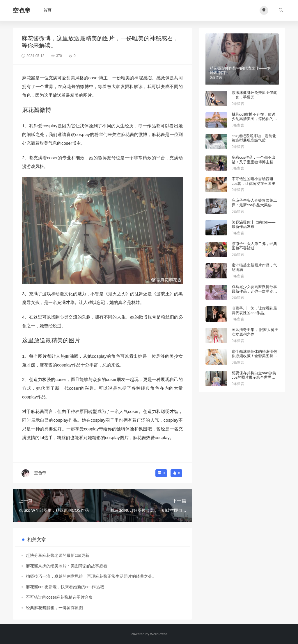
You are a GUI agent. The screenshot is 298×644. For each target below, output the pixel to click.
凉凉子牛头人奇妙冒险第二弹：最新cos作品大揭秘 (254, 203)
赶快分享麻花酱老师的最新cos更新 (58, 555)
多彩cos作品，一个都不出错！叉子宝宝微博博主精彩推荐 (254, 162)
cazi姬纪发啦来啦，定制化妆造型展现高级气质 (254, 138)
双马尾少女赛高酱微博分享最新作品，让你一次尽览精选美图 (254, 291)
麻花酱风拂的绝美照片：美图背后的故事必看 (67, 566)
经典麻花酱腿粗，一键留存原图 (54, 608)
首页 (47, 10)
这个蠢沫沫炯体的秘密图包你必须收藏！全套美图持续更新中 (254, 356)
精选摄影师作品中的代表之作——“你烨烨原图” (241, 70)
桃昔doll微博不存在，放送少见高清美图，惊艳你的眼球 (254, 119)
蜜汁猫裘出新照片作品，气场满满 (254, 268)
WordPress (159, 634)
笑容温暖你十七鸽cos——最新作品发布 (253, 224)
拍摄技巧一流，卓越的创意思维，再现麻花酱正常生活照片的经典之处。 (91, 576)
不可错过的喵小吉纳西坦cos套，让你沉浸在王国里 (253, 181)
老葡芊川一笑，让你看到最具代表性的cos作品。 (254, 311)
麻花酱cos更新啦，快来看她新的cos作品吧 (65, 587)
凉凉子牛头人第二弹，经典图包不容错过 (254, 246)
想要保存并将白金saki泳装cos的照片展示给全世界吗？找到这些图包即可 (254, 378)
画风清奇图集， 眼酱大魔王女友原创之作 (255, 332)
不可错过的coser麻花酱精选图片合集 (59, 597)
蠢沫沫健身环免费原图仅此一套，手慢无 (254, 95)
